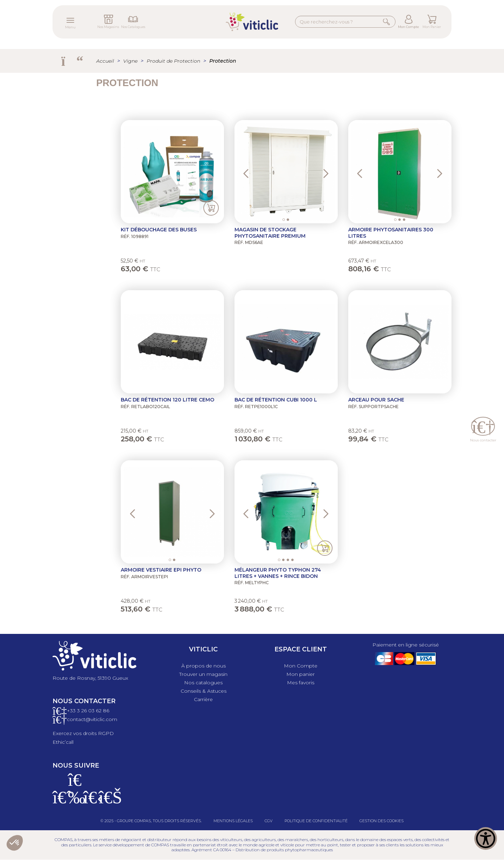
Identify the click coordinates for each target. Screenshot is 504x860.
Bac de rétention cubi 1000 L (276, 400)
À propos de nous (204, 666)
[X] (90, 802)
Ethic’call (63, 742)
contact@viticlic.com (92, 719)
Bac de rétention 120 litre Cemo (167, 400)
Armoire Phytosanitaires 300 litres (391, 233)
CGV (269, 821)
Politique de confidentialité (316, 821)
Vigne (130, 61)
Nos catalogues (203, 683)
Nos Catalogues (133, 27)
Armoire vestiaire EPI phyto (161, 570)
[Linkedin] (106, 802)
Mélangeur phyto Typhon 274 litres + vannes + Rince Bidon (278, 573)
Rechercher (387, 22)
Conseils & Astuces (204, 691)
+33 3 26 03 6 (83, 711)
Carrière (203, 699)
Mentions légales (233, 821)
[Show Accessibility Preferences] (486, 842)
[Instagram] (75, 802)
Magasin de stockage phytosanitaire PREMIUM (270, 233)
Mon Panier (432, 27)
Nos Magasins (108, 27)
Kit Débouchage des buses (159, 230)
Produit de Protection (173, 61)
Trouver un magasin (203, 674)
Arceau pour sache (376, 400)
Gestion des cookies (381, 821)
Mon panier (300, 674)
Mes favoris (301, 683)
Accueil (105, 61)
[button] (247, 172)
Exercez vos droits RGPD (83, 733)
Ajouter (211, 208)
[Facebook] (59, 802)
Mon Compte (408, 27)
